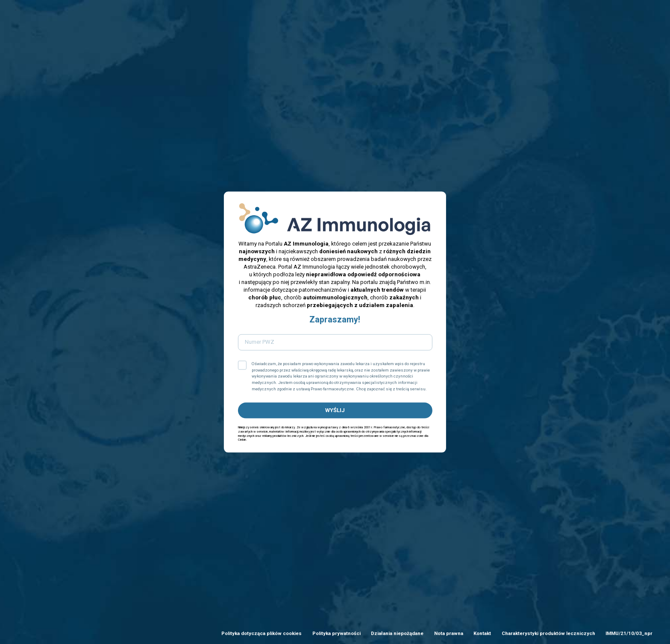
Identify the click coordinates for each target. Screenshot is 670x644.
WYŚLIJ (335, 410)
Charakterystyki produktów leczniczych (548, 633)
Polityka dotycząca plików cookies (262, 633)
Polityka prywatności (336, 633)
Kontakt (482, 633)
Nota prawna (449, 633)
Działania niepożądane (397, 633)
